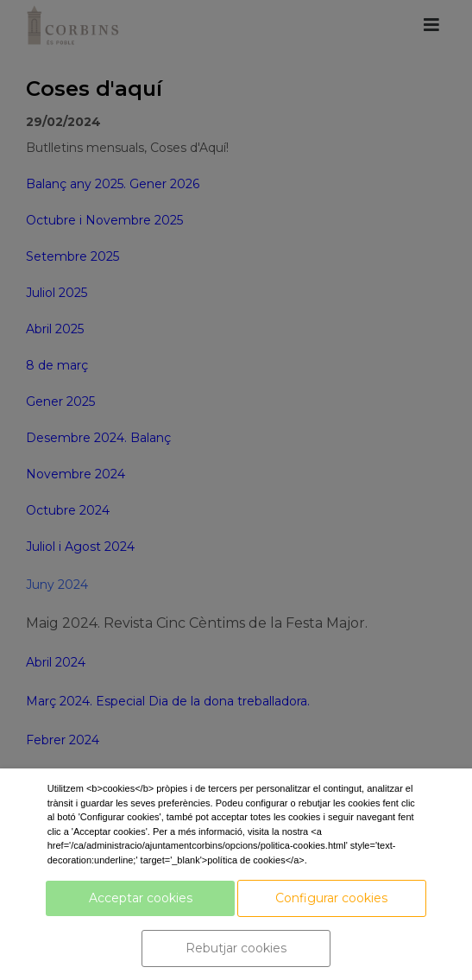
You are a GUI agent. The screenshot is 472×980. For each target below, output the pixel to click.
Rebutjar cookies (236, 948)
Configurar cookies (331, 898)
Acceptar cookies (141, 898)
